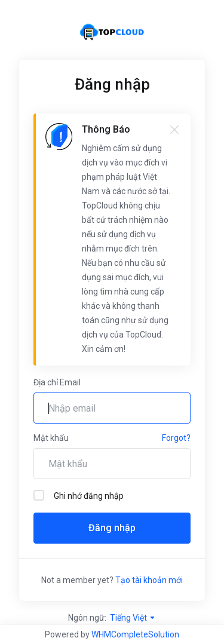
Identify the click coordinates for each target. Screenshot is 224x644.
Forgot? (176, 438)
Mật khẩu (51, 438)
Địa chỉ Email (57, 382)
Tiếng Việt (133, 618)
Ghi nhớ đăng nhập (79, 495)
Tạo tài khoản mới (149, 580)
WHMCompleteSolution (135, 634)
